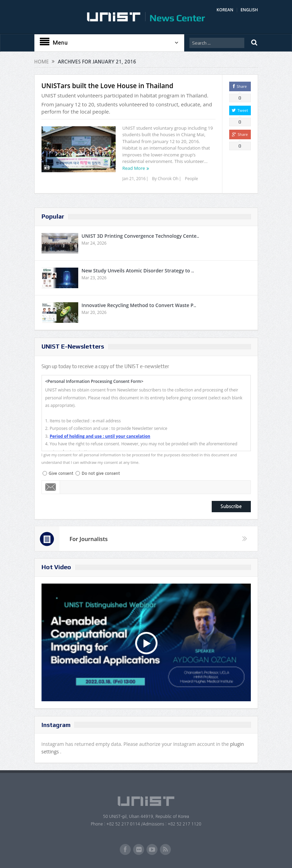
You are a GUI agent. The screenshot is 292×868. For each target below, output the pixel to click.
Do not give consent (101, 473)
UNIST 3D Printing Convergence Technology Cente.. (141, 236)
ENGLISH (249, 10)
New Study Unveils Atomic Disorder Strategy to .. (138, 271)
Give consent (61, 473)
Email (51, 487)
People (191, 179)
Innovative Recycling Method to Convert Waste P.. (139, 305)
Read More (134, 168)
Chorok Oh (168, 179)
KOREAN (225, 10)
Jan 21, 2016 (134, 179)
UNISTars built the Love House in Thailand (107, 86)
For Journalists (89, 539)
